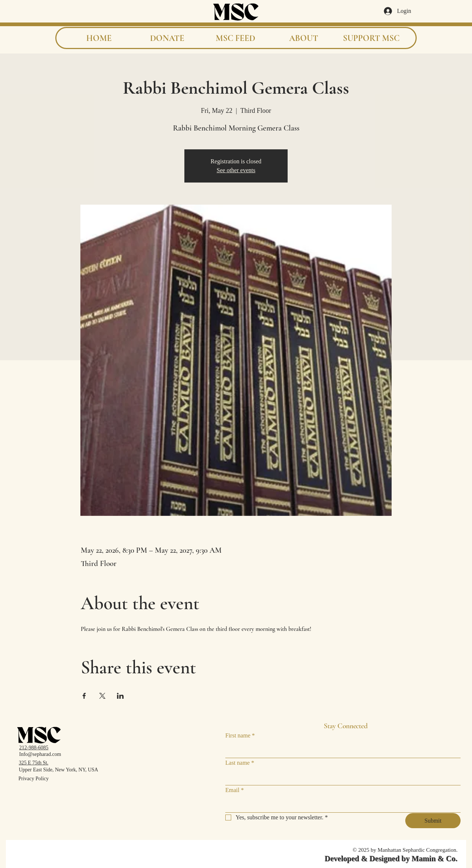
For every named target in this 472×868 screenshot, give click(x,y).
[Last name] (341, 778)
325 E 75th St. (34, 763)
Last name (240, 763)
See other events (236, 170)
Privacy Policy (34, 779)
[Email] (341, 805)
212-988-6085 (34, 748)
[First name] (341, 750)
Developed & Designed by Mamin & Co (390, 859)
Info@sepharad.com (40, 754)
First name (240, 736)
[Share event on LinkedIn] (120, 696)
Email (235, 790)
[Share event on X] (102, 696)
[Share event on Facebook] (84, 696)
